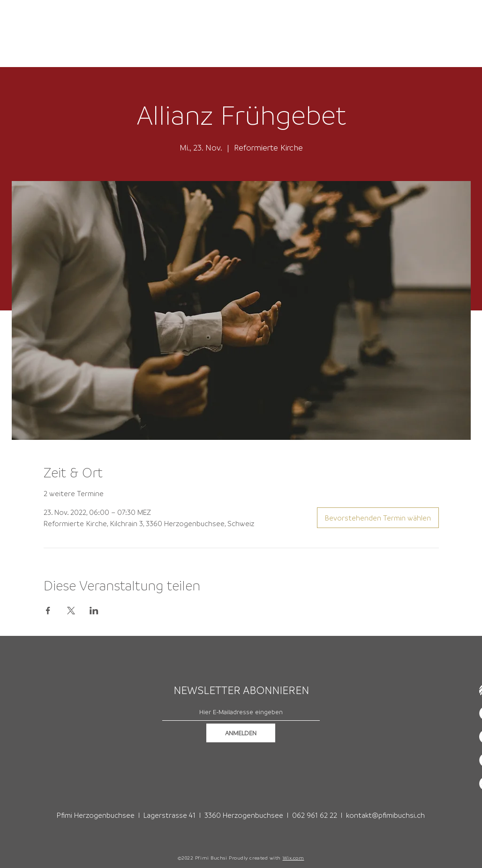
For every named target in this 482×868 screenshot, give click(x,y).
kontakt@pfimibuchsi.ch (385, 815)
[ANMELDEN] (241, 733)
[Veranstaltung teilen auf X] (71, 611)
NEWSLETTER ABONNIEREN (241, 690)
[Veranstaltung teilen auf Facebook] (48, 611)
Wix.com (294, 858)
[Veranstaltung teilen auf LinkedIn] (94, 611)
